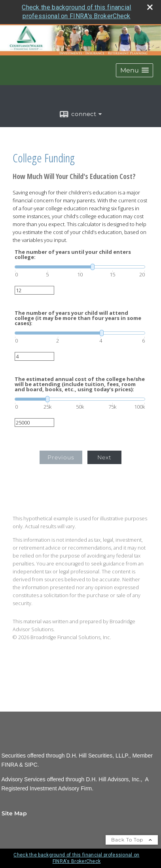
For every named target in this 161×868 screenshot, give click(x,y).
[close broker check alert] (150, 7)
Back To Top (132, 840)
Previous (61, 457)
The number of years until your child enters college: (73, 255)
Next (104, 457)
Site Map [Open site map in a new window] (14, 813)
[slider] (80, 267)
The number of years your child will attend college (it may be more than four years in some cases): (78, 318)
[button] (134, 70)
